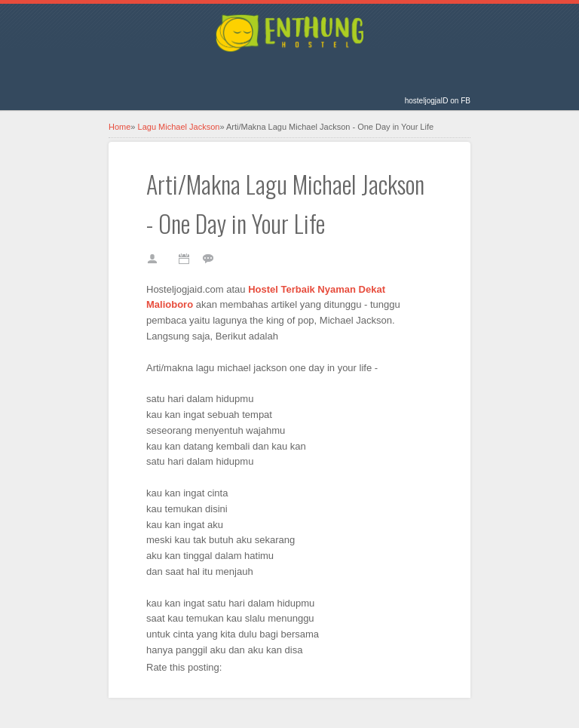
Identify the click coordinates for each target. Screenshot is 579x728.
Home (119, 127)
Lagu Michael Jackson (179, 127)
